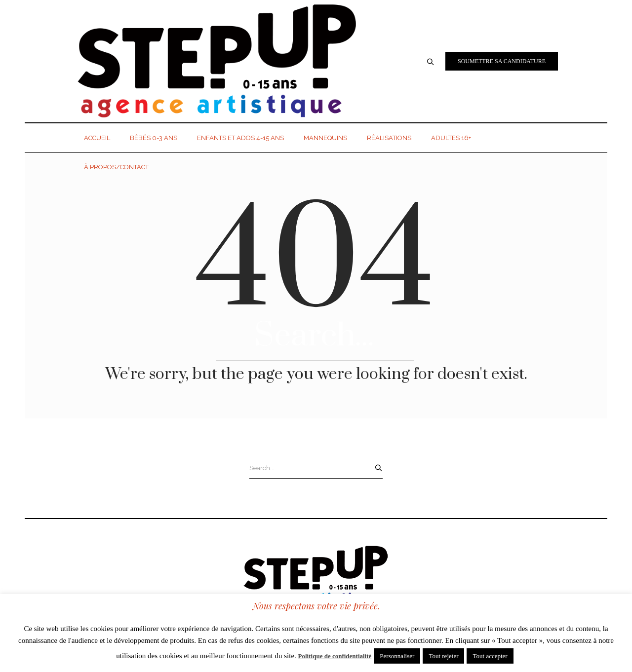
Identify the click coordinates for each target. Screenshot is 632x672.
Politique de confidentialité (335, 656)
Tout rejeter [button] (443, 656)
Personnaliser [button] (397, 656)
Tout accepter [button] (490, 656)
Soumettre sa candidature (502, 61)
